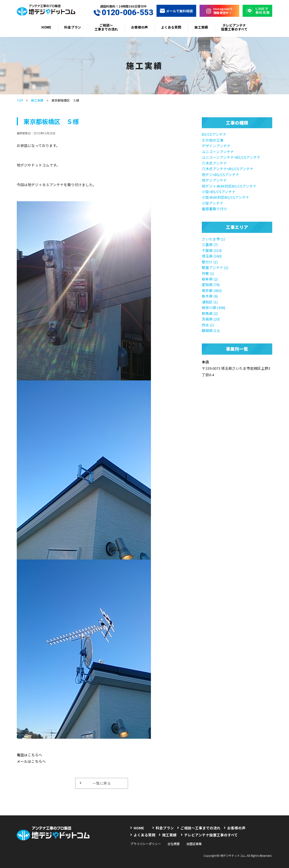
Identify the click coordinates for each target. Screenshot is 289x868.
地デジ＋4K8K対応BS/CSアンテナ (229, 186)
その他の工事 (213, 140)
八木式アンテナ (214, 163)
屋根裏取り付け (215, 209)
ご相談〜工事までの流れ (106, 27)
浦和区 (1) (210, 302)
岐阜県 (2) (210, 279)
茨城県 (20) (211, 319)
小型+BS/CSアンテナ (219, 192)
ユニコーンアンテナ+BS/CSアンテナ (231, 157)
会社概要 (174, 844)
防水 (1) (208, 325)
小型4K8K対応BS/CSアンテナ (226, 197)
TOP (20, 100)
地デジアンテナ (214, 180)
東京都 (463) (212, 290)
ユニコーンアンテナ (218, 152)
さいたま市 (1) (213, 239)
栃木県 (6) (210, 296)
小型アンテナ (213, 203)
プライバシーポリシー (146, 844)
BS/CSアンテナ (214, 134)
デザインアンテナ (216, 146)
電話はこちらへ (29, 755)
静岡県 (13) (211, 330)
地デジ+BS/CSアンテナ (221, 175)
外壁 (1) (208, 273)
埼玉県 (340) (212, 256)
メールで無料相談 (176, 11)
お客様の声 (139, 27)
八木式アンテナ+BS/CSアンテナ (228, 169)
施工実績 (201, 27)
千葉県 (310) (212, 250)
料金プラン (73, 27)
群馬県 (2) (210, 313)
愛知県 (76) (211, 285)
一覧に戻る (95, 783)
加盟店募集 (194, 844)
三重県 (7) (210, 245)
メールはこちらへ (31, 761)
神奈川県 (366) (214, 307)
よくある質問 (171, 27)
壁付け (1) (210, 262)
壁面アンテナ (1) (215, 267)
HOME (46, 27)
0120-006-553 (123, 13)
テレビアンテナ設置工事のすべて (234, 27)
